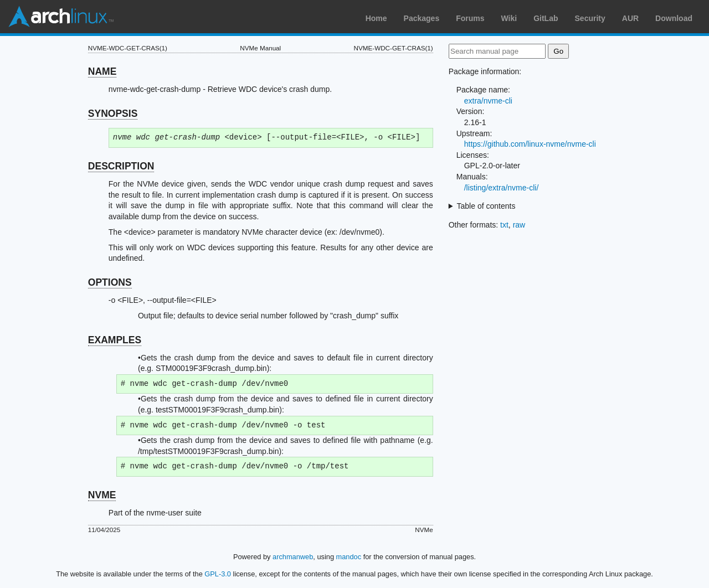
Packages (422, 18)
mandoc (349, 557)
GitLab (546, 18)
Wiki (509, 18)
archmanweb (293, 557)
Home (376, 18)
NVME (102, 495)
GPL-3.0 (218, 574)
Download (674, 18)
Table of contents (486, 206)
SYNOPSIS (113, 114)
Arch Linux (61, 17)
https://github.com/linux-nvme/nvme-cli (530, 144)
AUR (630, 18)
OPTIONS (110, 282)
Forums (470, 18)
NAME (102, 71)
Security (590, 18)
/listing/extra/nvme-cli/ (502, 188)
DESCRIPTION (121, 166)
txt (504, 225)
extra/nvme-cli (488, 101)
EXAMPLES (115, 340)
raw (519, 225)
